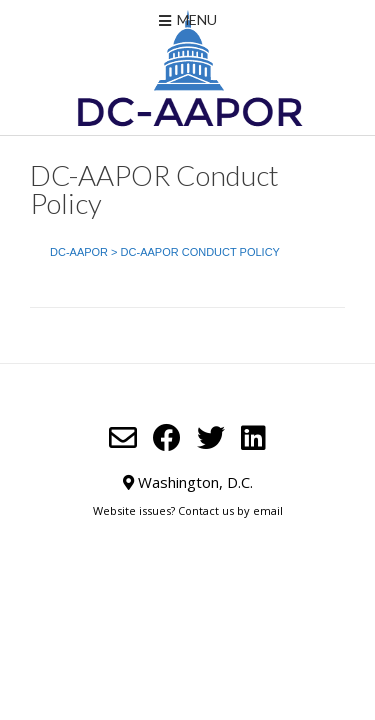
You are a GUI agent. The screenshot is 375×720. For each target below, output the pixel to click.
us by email (252, 510)
